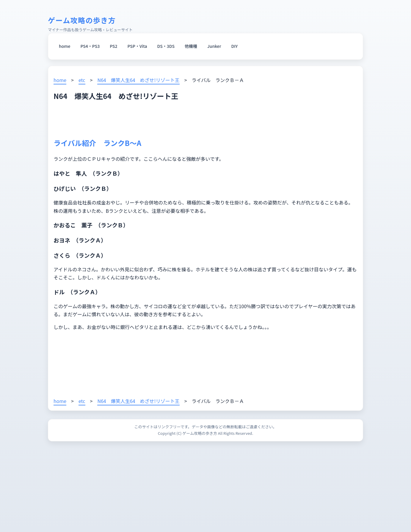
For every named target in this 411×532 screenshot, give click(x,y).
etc (82, 80)
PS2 (113, 46)
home (65, 46)
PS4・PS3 (90, 46)
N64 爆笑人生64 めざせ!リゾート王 (138, 80)
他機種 (191, 46)
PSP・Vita (137, 46)
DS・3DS (166, 46)
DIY (235, 46)
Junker (214, 46)
